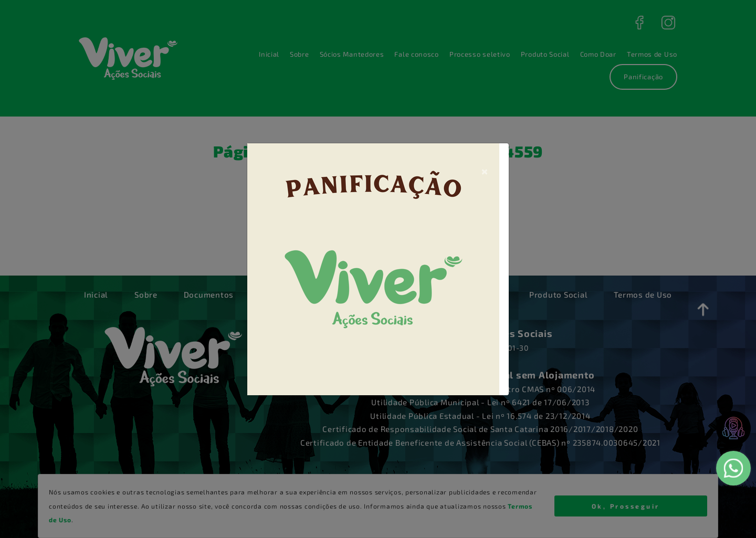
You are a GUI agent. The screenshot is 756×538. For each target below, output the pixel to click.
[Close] (485, 171)
